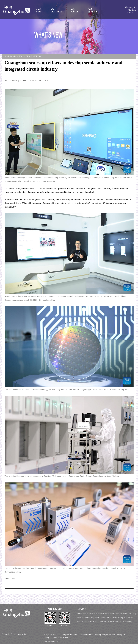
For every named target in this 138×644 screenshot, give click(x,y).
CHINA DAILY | (92, 614)
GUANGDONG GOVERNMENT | (109, 622)
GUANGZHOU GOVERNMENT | (112, 618)
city (75, 10)
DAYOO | (97, 618)
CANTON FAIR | (126, 622)
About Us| (15, 634)
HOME (7, 56)
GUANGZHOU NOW (34, 56)
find (93, 10)
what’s (39, 10)
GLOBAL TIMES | (104, 614)
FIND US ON (53, 609)
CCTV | (79, 618)
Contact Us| (6, 634)
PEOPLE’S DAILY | (129, 614)
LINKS (82, 609)
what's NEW (18, 56)
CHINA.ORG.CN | (117, 614)
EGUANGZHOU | (88, 618)
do (57, 10)
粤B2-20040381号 (51, 641)
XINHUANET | (82, 614)
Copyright (22, 634)
